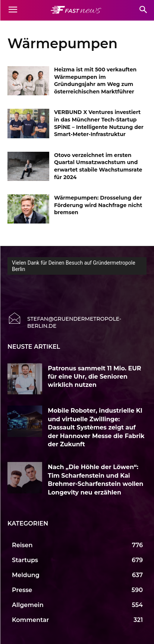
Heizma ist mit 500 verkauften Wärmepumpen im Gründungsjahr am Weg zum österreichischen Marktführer (95, 81)
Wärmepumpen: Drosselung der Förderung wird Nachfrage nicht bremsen (98, 205)
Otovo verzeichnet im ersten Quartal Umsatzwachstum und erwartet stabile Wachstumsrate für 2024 (98, 166)
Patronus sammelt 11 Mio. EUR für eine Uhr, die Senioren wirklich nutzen (94, 377)
